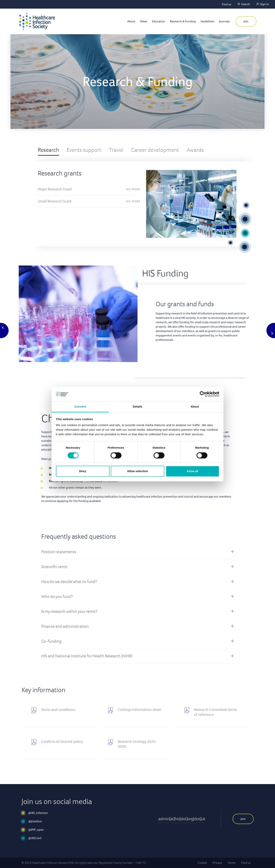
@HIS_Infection (38, 813)
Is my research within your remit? (69, 611)
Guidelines (207, 21)
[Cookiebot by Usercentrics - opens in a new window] (203, 394)
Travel (116, 150)
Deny (83, 471)
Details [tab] (137, 407)
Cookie (202, 863)
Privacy (217, 863)
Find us (227, 4)
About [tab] (195, 407)
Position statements (59, 552)
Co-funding (51, 641)
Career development (155, 150)
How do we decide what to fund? (69, 582)
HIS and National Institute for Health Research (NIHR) (87, 656)
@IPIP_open (36, 830)
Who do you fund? (57, 596)
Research (48, 150)
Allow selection (137, 471)
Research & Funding (183, 21)
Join (246, 21)
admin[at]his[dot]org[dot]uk (182, 819)
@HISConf (35, 838)
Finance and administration (65, 626)
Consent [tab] (80, 407)
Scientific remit (54, 567)
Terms (232, 863)
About (131, 21)
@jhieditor (35, 821)
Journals (224, 21)
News (144, 21)
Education (159, 21)
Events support (84, 150)
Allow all (192, 471)
